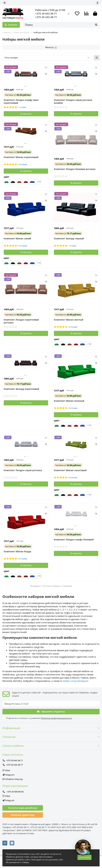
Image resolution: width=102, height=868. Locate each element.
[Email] (51, 704)
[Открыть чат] (83, 847)
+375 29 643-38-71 (46, 14)
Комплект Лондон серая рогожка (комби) (73, 101)
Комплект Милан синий (17, 239)
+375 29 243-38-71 (46, 17)
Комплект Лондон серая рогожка (23, 470)
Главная (6, 32)
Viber (6, 770)
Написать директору (23, 815)
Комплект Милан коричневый (21, 157)
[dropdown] (5, 3)
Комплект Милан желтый (69, 320)
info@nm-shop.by (13, 779)
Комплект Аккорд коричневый (21, 389)
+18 (39, 182)
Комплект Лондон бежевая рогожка (75, 169)
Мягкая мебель (22, 32)
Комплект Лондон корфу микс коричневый (21, 101)
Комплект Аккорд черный (69, 239)
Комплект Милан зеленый (69, 401)
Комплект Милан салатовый (70, 470)
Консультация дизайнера (23, 808)
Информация (51, 728)
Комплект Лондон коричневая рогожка (21, 321)
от (18, 95)
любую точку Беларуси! (75, 681)
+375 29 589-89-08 (13, 792)
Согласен (84, 857)
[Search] (61, 25)
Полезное (51, 737)
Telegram (8, 775)
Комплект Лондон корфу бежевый (74, 540)
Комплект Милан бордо (18, 551)
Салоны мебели (51, 746)
